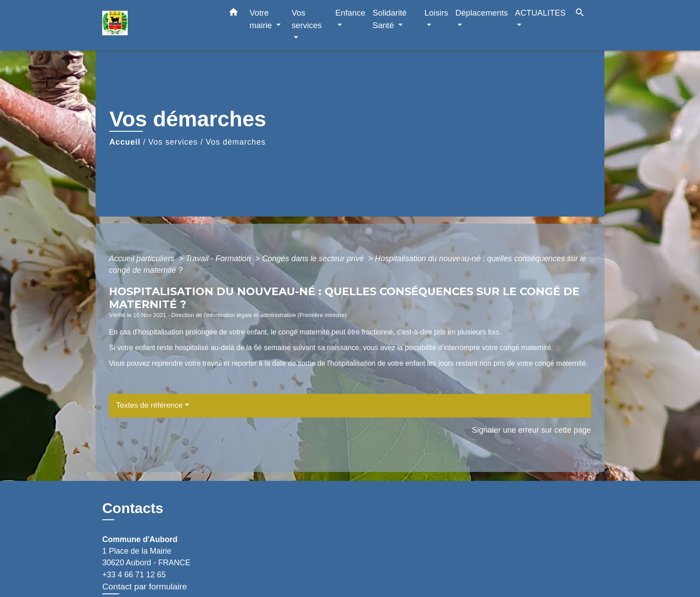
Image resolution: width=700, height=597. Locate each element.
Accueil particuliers (143, 259)
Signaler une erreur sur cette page (531, 430)
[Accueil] (158, 25)
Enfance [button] (350, 13)
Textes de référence (149, 405)
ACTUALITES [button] (540, 13)
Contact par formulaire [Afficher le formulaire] (145, 587)
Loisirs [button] (436, 13)
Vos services (173, 142)
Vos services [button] (306, 19)
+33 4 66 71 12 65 (134, 575)
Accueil (125, 142)
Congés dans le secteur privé (314, 259)
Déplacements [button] (482, 13)
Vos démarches (236, 142)
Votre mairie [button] (262, 19)
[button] (233, 14)
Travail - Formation (219, 259)
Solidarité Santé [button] (390, 19)
